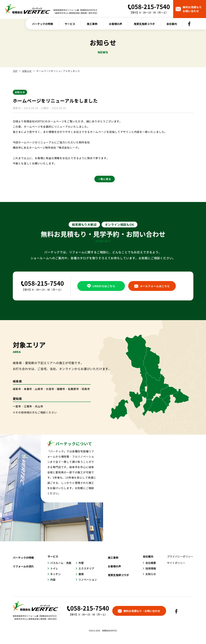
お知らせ (27, 71)
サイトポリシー (176, 563)
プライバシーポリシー (180, 556)
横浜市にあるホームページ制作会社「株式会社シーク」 (47, 148)
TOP (15, 71)
